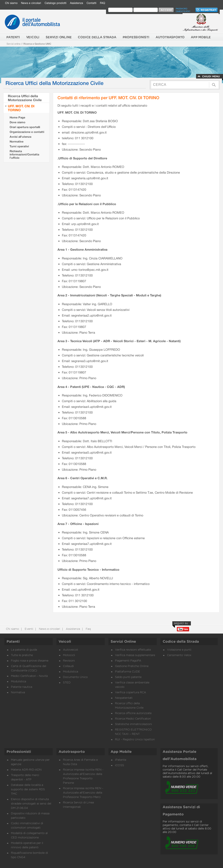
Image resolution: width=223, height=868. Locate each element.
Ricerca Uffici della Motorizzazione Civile (25, 98)
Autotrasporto (72, 752)
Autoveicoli (71, 650)
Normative (17, 142)
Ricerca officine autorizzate (133, 713)
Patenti (13, 642)
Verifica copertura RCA (131, 693)
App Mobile (121, 752)
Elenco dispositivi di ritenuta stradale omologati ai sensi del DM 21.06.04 (31, 804)
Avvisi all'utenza (20, 137)
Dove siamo (17, 122)
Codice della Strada (181, 642)
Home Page (17, 117)
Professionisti (19, 752)
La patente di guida (24, 650)
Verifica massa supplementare (135, 655)
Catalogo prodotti (56, 3)
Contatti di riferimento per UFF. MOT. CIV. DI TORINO (108, 98)
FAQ (103, 3)
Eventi (29, 629)
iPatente (121, 760)
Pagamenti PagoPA (128, 661)
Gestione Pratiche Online (132, 666)
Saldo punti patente (128, 677)
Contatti (91, 3)
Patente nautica (22, 687)
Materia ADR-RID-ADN (26, 770)
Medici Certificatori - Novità (29, 676)
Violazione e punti (179, 650)
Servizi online (13, 44)
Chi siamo (11, 3)
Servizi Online (123, 642)
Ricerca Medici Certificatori (133, 719)
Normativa (18, 693)
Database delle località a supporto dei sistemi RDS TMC (28, 790)
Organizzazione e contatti (27, 132)
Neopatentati (124, 698)
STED (67, 683)
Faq (88, 629)
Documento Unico (75, 677)
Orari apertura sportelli (25, 127)
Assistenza (77, 3)
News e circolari (31, 3)
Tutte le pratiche (22, 655)
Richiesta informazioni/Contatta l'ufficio (24, 154)
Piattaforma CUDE (128, 672)
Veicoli (65, 642)
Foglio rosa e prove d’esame (30, 661)
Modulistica (18, 682)
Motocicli (69, 655)
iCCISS (119, 765)
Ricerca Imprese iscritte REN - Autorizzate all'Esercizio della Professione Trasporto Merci (83, 793)
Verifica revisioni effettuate (133, 650)
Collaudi (68, 666)
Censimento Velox (179, 655)
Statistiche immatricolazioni (133, 724)
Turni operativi (19, 146)
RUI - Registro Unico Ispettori (135, 740)
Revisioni (69, 661)
